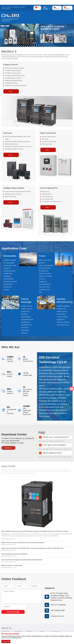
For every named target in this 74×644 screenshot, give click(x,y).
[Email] (22, 586)
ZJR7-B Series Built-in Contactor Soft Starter (17, 142)
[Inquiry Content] (22, 596)
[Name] (8, 586)
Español (67, 8)
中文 (37, 8)
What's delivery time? (52, 453)
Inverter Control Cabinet (49, 137)
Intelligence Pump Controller (13, 194)
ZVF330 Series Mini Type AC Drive (15, 76)
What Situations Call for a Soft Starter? (14, 554)
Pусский (56, 8)
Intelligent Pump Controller (14, 188)
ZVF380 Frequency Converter (13, 78)
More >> (11, 91)
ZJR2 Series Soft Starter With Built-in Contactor (18, 147)
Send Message (13, 612)
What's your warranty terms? (56, 437)
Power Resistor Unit (48, 199)
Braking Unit (46, 192)
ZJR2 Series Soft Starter (12, 144)
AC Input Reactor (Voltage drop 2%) (52, 202)
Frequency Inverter (11, 65)
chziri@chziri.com (57, 616)
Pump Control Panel (11, 197)
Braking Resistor (47, 194)
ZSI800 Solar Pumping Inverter (14, 81)
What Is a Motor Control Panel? (12, 565)
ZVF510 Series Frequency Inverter (15, 68)
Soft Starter (8, 133)
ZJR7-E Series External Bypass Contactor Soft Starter (18, 138)
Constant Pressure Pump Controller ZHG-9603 (18, 192)
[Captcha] (14, 607)
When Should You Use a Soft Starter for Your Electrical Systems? (23, 543)
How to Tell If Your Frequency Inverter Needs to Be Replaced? (22, 560)
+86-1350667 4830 (58, 610)
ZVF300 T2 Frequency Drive (13, 73)
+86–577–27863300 (58, 605)
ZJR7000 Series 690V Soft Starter (14, 149)
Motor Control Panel (48, 133)
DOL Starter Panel (47, 144)
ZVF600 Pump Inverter (11, 83)
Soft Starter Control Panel (49, 142)
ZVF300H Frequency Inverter (13, 71)
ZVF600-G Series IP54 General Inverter (16, 86)
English (46, 8)
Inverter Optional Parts (49, 188)
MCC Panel (45, 139)
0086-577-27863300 (13, 7)
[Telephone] (35, 586)
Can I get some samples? (54, 445)
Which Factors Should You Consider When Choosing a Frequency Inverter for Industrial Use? (32, 548)
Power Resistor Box (48, 197)
